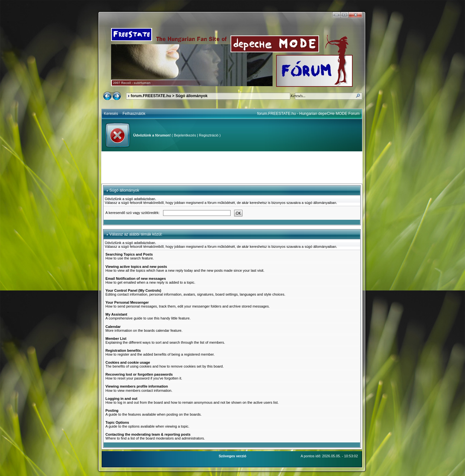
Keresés (111, 114)
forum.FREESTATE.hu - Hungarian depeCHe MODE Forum (309, 114)
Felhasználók (134, 114)
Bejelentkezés (185, 135)
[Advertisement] (232, 167)
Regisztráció (209, 135)
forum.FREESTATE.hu (151, 96)
